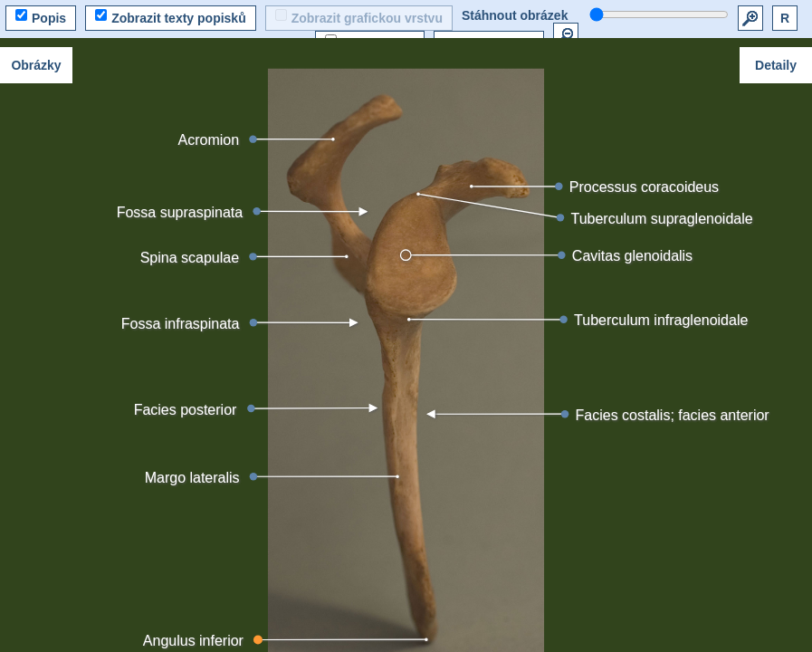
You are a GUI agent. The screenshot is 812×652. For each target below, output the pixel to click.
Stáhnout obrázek (515, 15)
